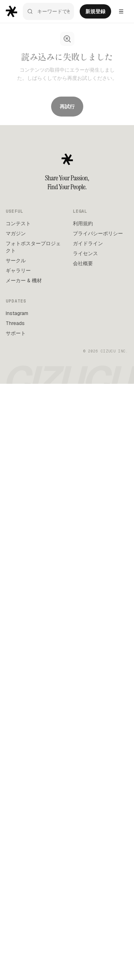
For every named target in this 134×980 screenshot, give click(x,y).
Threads (15, 323)
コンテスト (18, 223)
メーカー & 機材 (24, 280)
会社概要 (83, 263)
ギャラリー (18, 270)
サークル (16, 261)
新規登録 (95, 11)
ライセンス (85, 253)
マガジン (16, 233)
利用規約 (83, 223)
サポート (16, 333)
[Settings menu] (121, 11)
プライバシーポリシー (98, 233)
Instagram (17, 313)
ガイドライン (88, 243)
